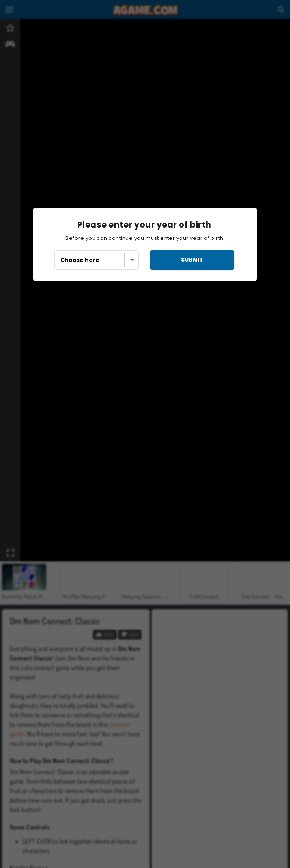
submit (192, 260)
